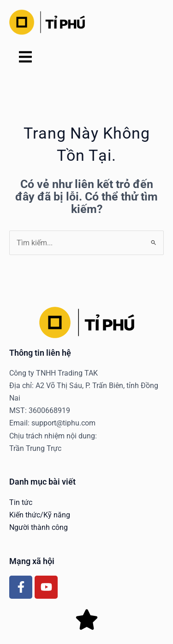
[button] (25, 58)
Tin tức (21, 502)
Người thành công (39, 527)
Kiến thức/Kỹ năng (40, 515)
